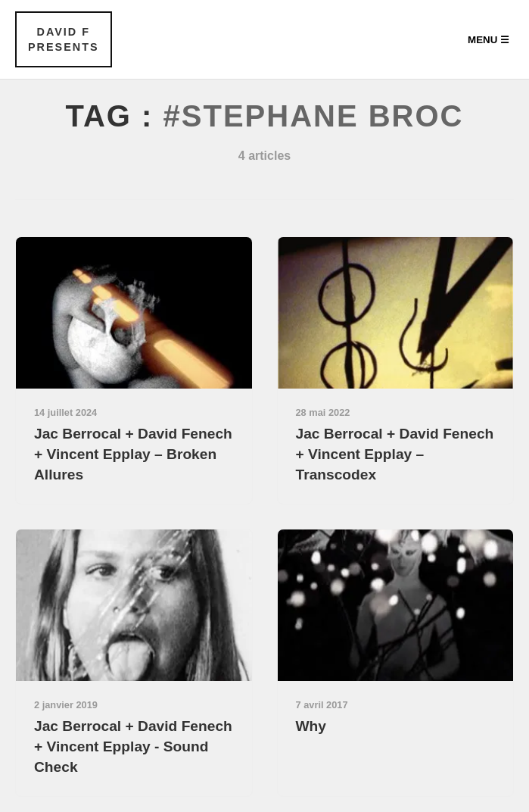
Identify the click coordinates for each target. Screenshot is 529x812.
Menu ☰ (489, 40)
